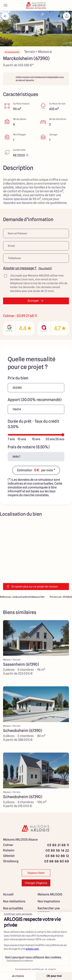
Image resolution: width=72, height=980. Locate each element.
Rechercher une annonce (49, 910)
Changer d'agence (36, 883)
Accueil (8, 894)
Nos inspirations (49, 901)
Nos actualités (13, 908)
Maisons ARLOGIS (50, 894)
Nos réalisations (14, 901)
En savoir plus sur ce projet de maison (32, 587)
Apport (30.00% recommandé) (35, 400)
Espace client (36, 873)
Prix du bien (18, 378)
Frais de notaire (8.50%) (29, 447)
